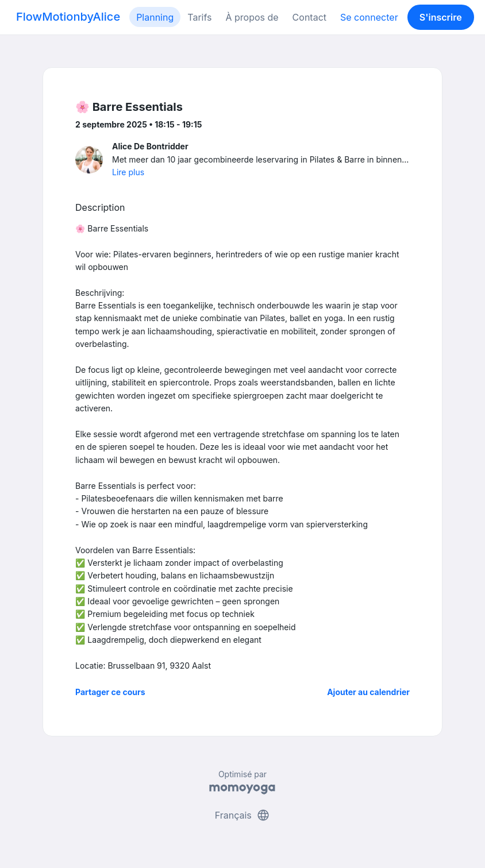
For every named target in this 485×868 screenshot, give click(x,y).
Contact (309, 17)
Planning (155, 17)
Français (243, 815)
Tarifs (199, 17)
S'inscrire (441, 17)
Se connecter (369, 17)
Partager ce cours (110, 692)
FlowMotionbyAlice (68, 17)
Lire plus (128, 172)
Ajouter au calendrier (368, 692)
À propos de (252, 17)
